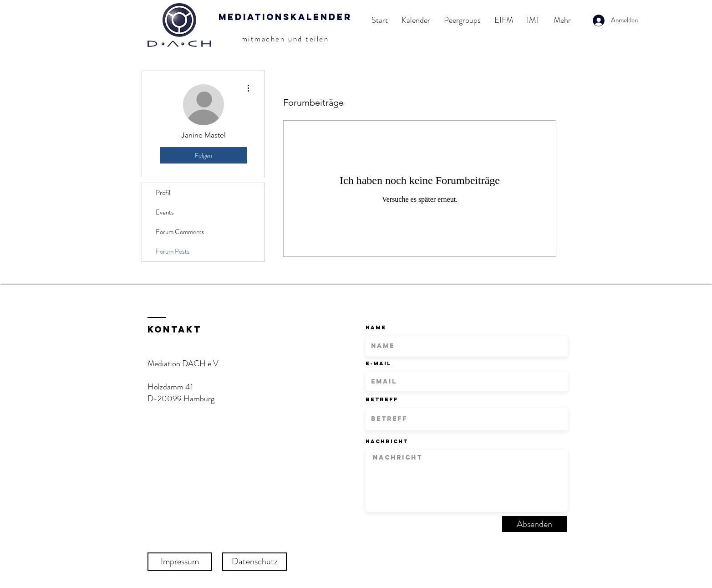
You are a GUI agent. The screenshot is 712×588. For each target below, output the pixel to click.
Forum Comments (180, 232)
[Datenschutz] (254, 562)
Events (165, 212)
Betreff (382, 399)
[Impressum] (180, 562)
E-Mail (378, 363)
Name (376, 327)
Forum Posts (173, 251)
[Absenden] (534, 524)
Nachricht (387, 441)
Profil (163, 193)
